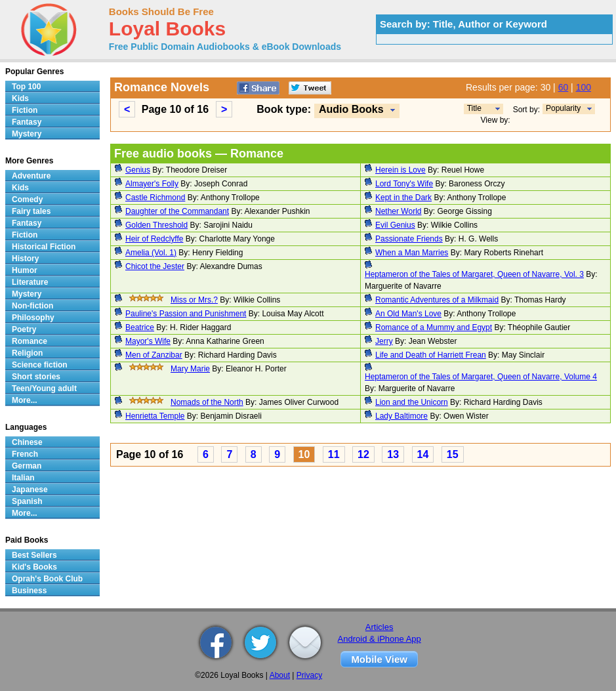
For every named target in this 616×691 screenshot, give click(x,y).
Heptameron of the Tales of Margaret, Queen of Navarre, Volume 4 (481, 377)
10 (304, 454)
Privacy (309, 675)
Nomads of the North (207, 402)
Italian (23, 478)
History (25, 259)
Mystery (27, 134)
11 (334, 454)
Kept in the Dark (403, 198)
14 (423, 454)
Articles (380, 627)
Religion (27, 353)
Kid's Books (34, 567)
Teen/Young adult (44, 388)
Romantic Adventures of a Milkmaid (437, 300)
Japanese (30, 490)
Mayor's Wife (148, 341)
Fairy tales (31, 211)
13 (393, 454)
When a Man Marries (412, 253)
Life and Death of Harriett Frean (431, 355)
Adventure (31, 176)
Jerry (384, 341)
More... (25, 400)
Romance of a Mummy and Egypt (434, 327)
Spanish (27, 501)
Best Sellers (34, 555)
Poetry (24, 329)
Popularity (563, 108)
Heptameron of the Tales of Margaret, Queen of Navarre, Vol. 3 (474, 274)
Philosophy (33, 318)
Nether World (398, 211)
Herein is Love (400, 170)
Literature (30, 282)
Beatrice (140, 327)
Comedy (27, 199)
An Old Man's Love (408, 314)
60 (564, 87)
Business (29, 591)
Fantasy (27, 122)
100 (584, 87)
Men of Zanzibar (154, 355)
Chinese (27, 442)
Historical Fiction (44, 247)
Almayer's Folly (152, 184)
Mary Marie (190, 369)
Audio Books (351, 109)
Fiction (25, 110)
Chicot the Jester (155, 266)
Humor (25, 270)
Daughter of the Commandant (177, 211)
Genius (138, 170)
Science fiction (40, 365)
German (27, 466)
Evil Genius (395, 225)
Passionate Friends (409, 239)
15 (453, 454)
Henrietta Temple (155, 416)
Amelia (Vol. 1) (151, 253)
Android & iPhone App (380, 639)
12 (363, 454)
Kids (20, 98)
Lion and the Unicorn (412, 402)
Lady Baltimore (401, 416)
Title (474, 108)
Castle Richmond (155, 198)
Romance (30, 341)
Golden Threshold (156, 225)
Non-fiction (32, 306)
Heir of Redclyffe (154, 239)
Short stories (36, 377)
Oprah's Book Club (47, 579)
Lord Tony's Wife (404, 184)
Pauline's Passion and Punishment (186, 314)
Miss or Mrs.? (194, 300)
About (280, 675)
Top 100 (26, 87)
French (25, 454)
